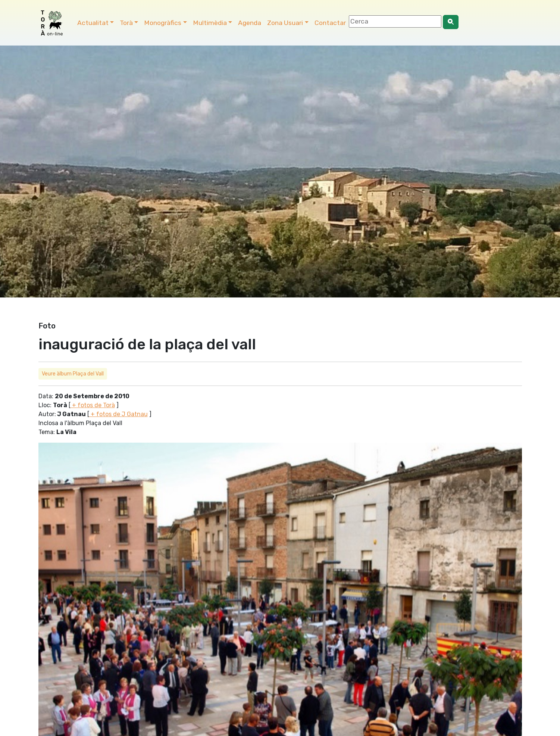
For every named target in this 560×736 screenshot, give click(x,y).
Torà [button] (126, 23)
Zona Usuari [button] (285, 23)
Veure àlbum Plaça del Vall (73, 374)
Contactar (330, 23)
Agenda (250, 23)
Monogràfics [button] (163, 23)
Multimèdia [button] (210, 23)
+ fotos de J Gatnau (118, 414)
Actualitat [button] (93, 23)
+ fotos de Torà (93, 405)
